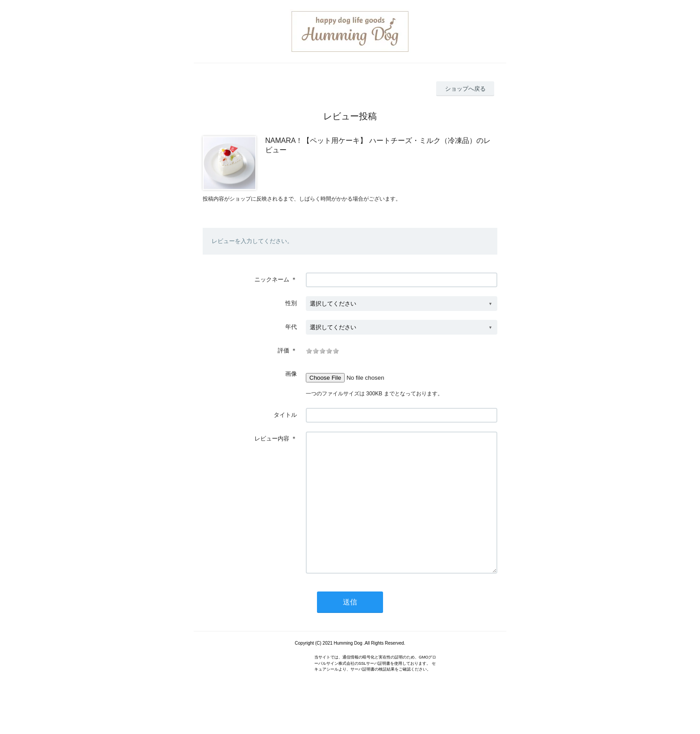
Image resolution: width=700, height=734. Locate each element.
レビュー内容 (272, 438)
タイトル (285, 415)
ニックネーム (272, 279)
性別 (291, 303)
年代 (291, 327)
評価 (283, 350)
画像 (291, 374)
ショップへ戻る (465, 89)
